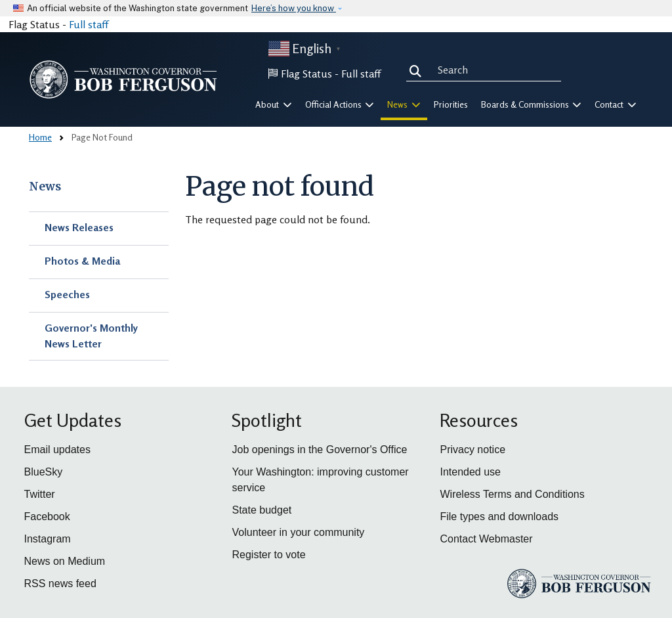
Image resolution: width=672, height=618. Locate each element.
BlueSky (44, 472)
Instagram (48, 539)
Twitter (40, 494)
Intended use (470, 472)
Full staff (89, 24)
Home (40, 137)
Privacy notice (472, 450)
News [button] (404, 104)
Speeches (67, 294)
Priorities (451, 104)
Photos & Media (82, 261)
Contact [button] (616, 104)
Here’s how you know (294, 8)
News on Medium (65, 561)
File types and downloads (499, 517)
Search (418, 70)
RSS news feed (60, 584)
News (45, 187)
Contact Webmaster (486, 539)
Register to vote (268, 555)
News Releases (79, 227)
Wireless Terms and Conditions (512, 494)
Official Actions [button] (340, 104)
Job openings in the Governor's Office (319, 450)
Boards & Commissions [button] (532, 104)
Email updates (57, 450)
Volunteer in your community (298, 532)
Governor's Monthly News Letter (91, 336)
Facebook (47, 517)
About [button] (274, 104)
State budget (262, 510)
